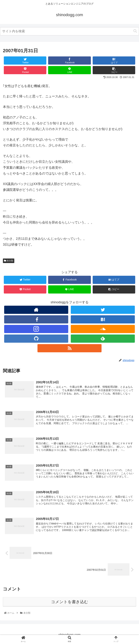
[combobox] (69, 31)
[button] (135, 31)
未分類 (9, 261)
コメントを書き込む (70, 602)
